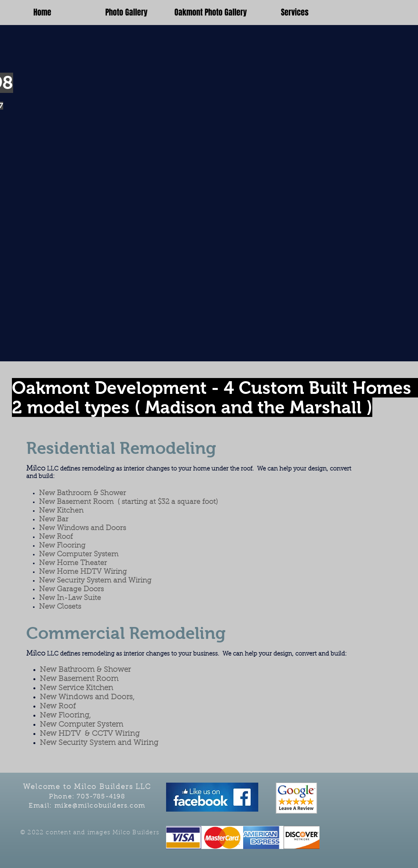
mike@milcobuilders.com (100, 806)
